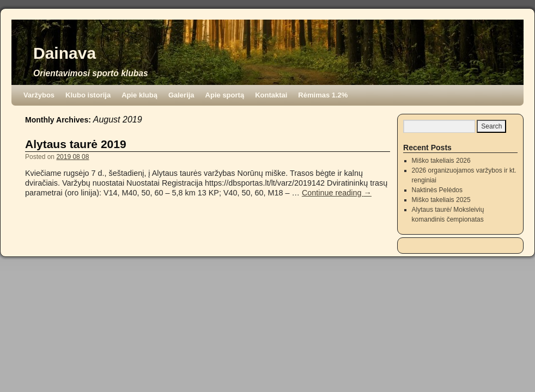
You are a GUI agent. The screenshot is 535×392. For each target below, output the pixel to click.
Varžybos (39, 95)
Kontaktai (271, 95)
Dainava (65, 53)
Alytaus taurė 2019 (76, 144)
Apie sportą (225, 95)
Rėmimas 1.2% (323, 95)
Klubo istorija (88, 95)
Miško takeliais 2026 (441, 161)
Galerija (181, 95)
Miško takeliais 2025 (441, 200)
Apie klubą (139, 95)
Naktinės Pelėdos (437, 190)
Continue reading (337, 193)
